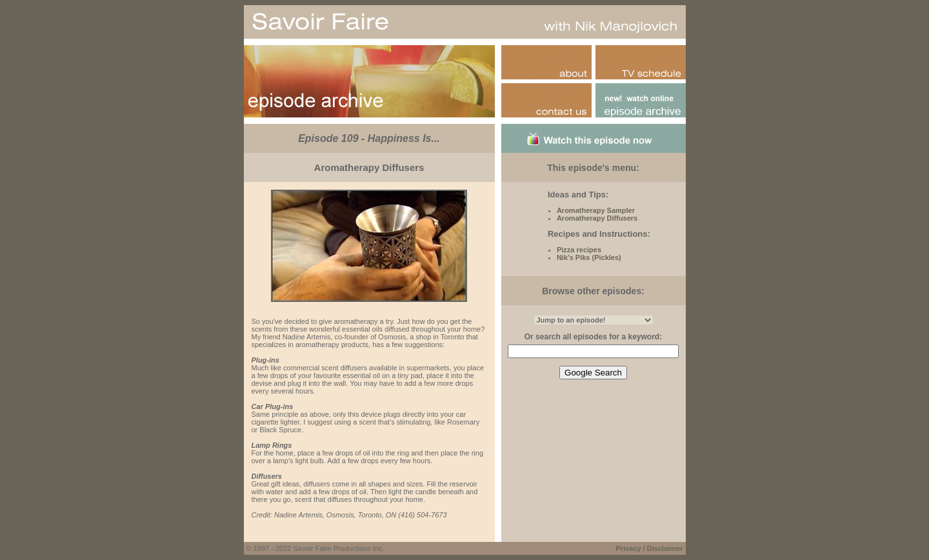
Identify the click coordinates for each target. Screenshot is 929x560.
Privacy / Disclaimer (650, 548)
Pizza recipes (579, 250)
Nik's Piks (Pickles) (589, 257)
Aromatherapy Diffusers (597, 218)
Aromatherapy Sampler (596, 210)
